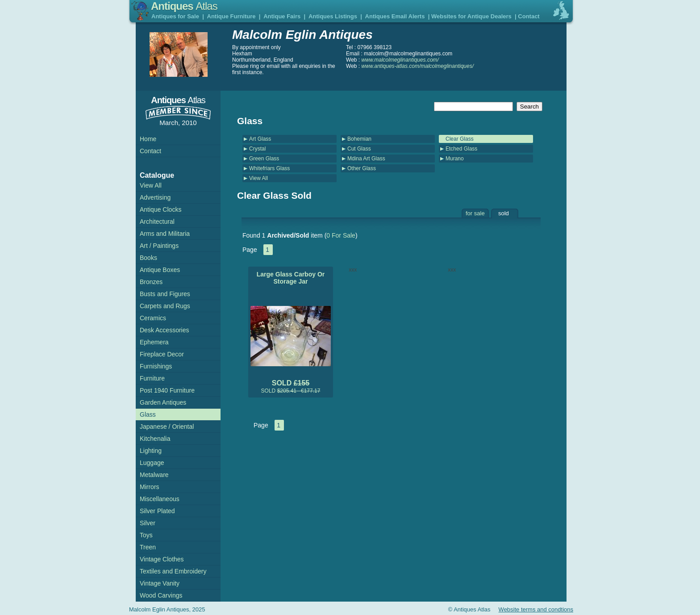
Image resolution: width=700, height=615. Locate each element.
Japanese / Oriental (167, 427)
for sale (475, 213)
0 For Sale (341, 235)
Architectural (157, 222)
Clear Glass (460, 139)
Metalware (154, 475)
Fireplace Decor (162, 354)
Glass (148, 414)
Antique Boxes (160, 270)
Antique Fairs (282, 16)
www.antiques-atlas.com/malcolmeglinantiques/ (418, 66)
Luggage (152, 463)
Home (148, 139)
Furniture (152, 378)
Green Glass (264, 159)
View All (258, 178)
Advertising (155, 197)
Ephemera (154, 342)
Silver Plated (157, 511)
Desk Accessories (164, 330)
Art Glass (260, 139)
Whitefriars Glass (269, 168)
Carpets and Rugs (165, 306)
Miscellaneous (160, 499)
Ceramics (153, 318)
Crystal (257, 149)
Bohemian (359, 139)
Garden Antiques (163, 402)
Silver (148, 523)
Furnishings (156, 366)
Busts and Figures (165, 294)
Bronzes (151, 282)
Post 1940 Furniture (167, 390)
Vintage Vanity (160, 583)
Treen (148, 547)
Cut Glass (359, 149)
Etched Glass (461, 149)
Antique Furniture (231, 16)
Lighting (151, 451)
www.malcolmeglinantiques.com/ (400, 60)
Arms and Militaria (165, 234)
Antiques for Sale (175, 16)
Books (148, 258)
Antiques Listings (333, 16)
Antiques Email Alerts (395, 16)
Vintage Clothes (162, 559)
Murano (455, 159)
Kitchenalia (155, 439)
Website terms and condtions (536, 609)
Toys (146, 535)
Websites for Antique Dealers (471, 16)
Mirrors (150, 487)
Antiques (184, 6)
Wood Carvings (161, 595)
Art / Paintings (159, 246)
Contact (529, 16)
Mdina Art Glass (366, 159)
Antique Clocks (160, 209)
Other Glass (362, 168)
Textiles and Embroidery (173, 571)
